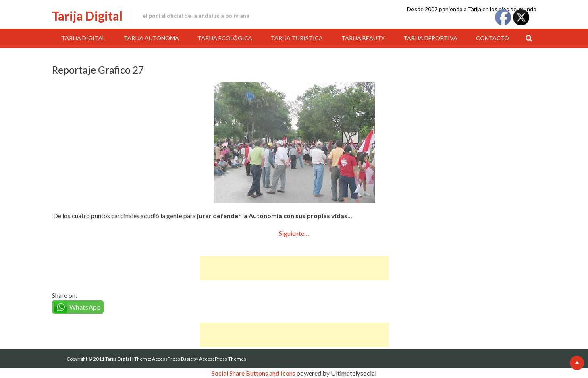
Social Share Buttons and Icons (253, 373)
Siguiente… (294, 233)
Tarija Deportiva (430, 38)
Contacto (492, 38)
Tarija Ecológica (225, 38)
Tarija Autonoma (151, 38)
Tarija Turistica (297, 38)
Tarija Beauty (363, 38)
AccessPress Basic (172, 359)
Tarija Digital (87, 16)
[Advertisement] (294, 268)
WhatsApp (85, 307)
